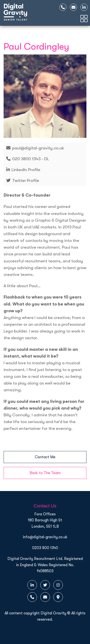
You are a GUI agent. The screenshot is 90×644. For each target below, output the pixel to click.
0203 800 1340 (45, 548)
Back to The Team (45, 473)
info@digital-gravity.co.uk (45, 537)
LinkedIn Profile (26, 170)
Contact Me (45, 457)
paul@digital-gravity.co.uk (38, 148)
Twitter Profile (26, 180)
